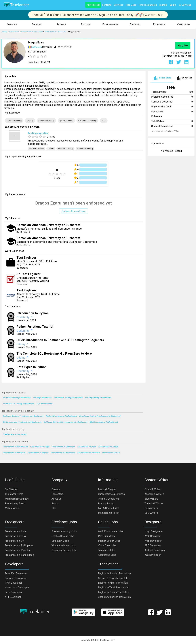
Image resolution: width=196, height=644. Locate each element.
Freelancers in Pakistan (88, 453)
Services (119, 5)
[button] (12, 25)
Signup (163, 5)
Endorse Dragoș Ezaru (74, 211)
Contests (107, 5)
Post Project (93, 5)
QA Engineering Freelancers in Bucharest (22, 422)
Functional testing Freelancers (68, 398)
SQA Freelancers (44, 404)
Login (173, 5)
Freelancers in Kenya (108, 447)
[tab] (162, 78)
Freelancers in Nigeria (38, 453)
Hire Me (183, 46)
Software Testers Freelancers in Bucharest (23, 416)
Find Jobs (131, 5)
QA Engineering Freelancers (98, 398)
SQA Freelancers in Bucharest (104, 422)
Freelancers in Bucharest (15, 435)
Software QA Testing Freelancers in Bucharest (65, 422)
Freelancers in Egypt (40, 447)
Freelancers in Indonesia (63, 447)
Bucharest (36, 47)
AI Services (185, 5)
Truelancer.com (107, 640)
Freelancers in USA (111, 453)
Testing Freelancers (42, 398)
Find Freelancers (148, 5)
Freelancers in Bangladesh (15, 447)
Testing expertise (38, 133)
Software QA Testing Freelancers (18, 404)
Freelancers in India (87, 447)
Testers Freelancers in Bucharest (61, 416)
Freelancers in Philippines (63, 453)
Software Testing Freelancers (17, 398)
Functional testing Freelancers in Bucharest (100, 416)
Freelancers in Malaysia (14, 453)
